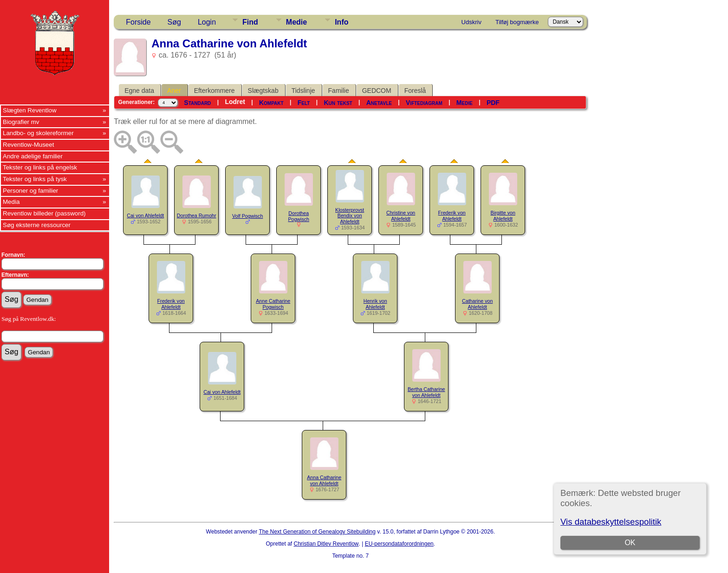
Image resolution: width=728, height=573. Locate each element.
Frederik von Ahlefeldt (452, 216)
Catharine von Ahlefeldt (477, 304)
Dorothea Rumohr (197, 215)
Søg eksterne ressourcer (37, 225)
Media (11, 202)
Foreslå (415, 91)
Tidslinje (303, 91)
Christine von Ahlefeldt (401, 216)
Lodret (235, 102)
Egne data (139, 91)
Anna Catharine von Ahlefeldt (324, 480)
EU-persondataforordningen (399, 544)
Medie (296, 22)
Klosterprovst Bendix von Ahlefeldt (350, 216)
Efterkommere (214, 91)
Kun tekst (338, 103)
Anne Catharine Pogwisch (273, 304)
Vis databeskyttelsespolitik (611, 522)
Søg (174, 22)
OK (630, 543)
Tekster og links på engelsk (40, 167)
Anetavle (379, 103)
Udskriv (471, 22)
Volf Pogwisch (247, 216)
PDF (493, 103)
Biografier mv (21, 122)
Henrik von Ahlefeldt (375, 304)
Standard (197, 103)
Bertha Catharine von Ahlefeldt (426, 392)
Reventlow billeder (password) (44, 213)
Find (250, 22)
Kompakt (271, 103)
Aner (174, 91)
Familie (339, 91)
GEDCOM (377, 91)
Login (207, 22)
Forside (138, 22)
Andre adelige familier (33, 156)
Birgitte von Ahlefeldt (503, 216)
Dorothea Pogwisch (299, 216)
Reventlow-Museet (28, 145)
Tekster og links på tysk (35, 179)
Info (341, 22)
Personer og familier (30, 191)
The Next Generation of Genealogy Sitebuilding (317, 532)
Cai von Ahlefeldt (145, 215)
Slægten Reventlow (30, 110)
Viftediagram (424, 103)
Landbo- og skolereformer (38, 133)
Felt (304, 103)
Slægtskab (263, 91)
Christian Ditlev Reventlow (326, 544)
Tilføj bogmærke (517, 22)
